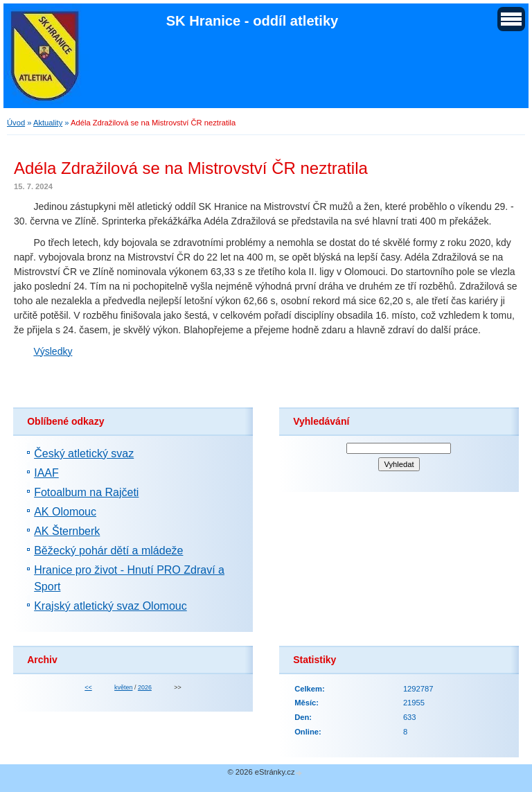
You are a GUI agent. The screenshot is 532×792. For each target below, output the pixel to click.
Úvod (16, 123)
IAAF (46, 473)
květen (123, 687)
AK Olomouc (65, 512)
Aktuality (48, 123)
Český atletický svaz (84, 454)
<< (88, 687)
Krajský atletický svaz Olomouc (110, 606)
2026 (145, 687)
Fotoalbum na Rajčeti (86, 492)
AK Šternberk (67, 531)
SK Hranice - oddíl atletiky (252, 21)
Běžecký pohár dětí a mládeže (108, 551)
